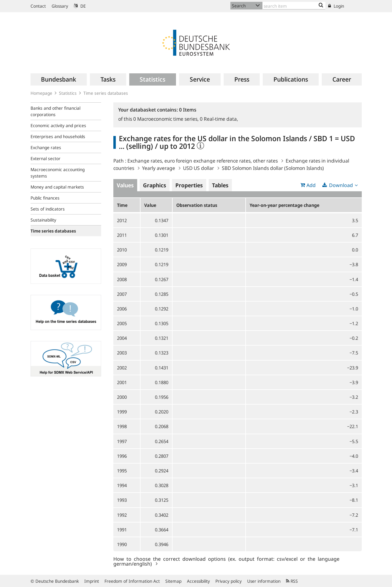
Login (336, 6)
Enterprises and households (58, 136)
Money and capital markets (57, 187)
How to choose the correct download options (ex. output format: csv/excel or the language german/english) (226, 561)
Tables (220, 185)
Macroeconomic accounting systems (58, 173)
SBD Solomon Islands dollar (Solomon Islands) (273, 168)
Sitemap (173, 581)
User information (264, 581)
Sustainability (43, 220)
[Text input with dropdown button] (294, 6)
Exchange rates (46, 147)
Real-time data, (219, 119)
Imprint (92, 581)
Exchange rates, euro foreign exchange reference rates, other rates (203, 161)
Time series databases (106, 93)
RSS (292, 581)
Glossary (60, 6)
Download (341, 185)
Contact (38, 6)
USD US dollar (198, 168)
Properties (189, 185)
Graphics (155, 185)
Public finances (45, 198)
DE (80, 6)
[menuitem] (59, 79)
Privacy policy (229, 581)
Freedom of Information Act (132, 581)
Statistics (68, 93)
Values (125, 185)
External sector (46, 158)
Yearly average (159, 168)
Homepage (41, 93)
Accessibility (198, 581)
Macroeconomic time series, (167, 119)
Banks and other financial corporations (55, 111)
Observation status (197, 205)
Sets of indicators (48, 209)
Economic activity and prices (58, 125)
